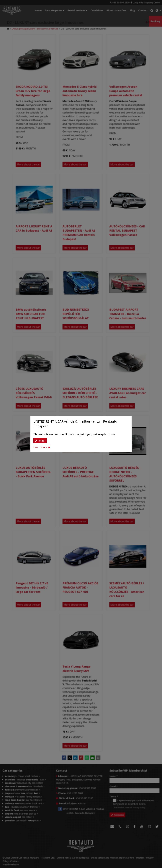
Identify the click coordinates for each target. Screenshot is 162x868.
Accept (40, 441)
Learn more (40, 447)
